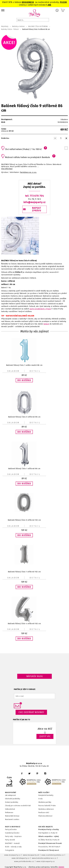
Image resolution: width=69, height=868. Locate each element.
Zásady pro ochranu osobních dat (18, 806)
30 (33, 2)
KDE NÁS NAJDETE (46, 827)
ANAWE (61, 867)
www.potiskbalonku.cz (24, 861)
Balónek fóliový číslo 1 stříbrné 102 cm (24, 572)
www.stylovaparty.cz (46, 861)
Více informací (7, 169)
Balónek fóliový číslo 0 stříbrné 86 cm (24, 417)
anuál (18, 843)
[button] (24, 380)
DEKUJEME (27, 2)
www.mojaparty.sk (31, 855)
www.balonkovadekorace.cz (44, 858)
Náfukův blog (34, 676)
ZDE (49, 5)
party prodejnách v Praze (40, 309)
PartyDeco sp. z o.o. (28, 172)
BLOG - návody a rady (13, 847)
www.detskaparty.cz (21, 858)
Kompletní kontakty (46, 795)
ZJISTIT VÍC (45, 736)
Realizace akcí (44, 812)
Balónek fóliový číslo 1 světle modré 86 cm (24, 365)
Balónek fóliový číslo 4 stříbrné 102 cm (24, 623)
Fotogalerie (10, 850)
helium (46, 324)
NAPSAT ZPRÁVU (37, 209)
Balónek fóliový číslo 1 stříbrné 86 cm (24, 468)
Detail (35, 371)
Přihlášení (57, 10)
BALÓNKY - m (10, 843)
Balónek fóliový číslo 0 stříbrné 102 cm (24, 520)
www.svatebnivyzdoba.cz (53, 855)
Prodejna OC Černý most (49, 850)
